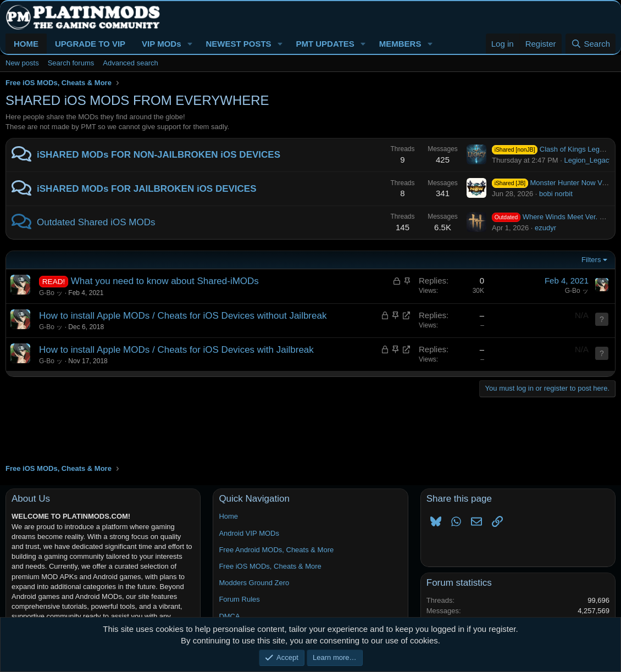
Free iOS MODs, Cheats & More (270, 566)
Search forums (71, 63)
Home (228, 516)
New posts (22, 63)
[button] (190, 44)
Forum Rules (239, 599)
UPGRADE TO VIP (90, 44)
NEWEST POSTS (238, 44)
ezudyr (545, 228)
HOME (26, 44)
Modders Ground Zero (254, 583)
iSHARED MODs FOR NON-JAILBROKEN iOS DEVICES (159, 155)
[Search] (590, 44)
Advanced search (130, 63)
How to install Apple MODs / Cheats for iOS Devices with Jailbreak (176, 350)
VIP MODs (161, 44)
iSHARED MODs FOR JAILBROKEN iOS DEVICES (147, 189)
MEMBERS (400, 44)
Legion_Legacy (589, 160)
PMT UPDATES (325, 44)
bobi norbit (556, 194)
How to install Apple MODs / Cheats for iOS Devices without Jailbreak (183, 316)
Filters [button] (591, 260)
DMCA (229, 616)
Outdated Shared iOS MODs (96, 222)
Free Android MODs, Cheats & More (276, 550)
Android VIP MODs (249, 533)
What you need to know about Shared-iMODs (165, 281)
